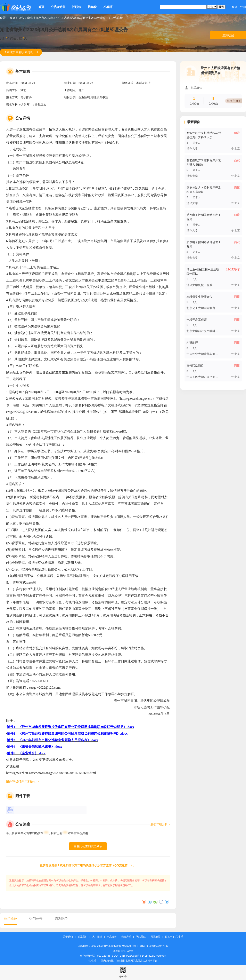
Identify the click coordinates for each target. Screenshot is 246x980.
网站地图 (155, 937)
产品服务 (112, 937)
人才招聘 (97, 937)
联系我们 (83, 937)
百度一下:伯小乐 (174, 937)
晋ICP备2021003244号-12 (154, 946)
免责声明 (126, 937)
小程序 (108, 7)
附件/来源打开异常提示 (21, 781)
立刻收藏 (228, 35)
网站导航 (141, 937)
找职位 (77, 7)
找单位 (92, 7)
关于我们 (68, 937)
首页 (41, 7)
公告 (21, 18)
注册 (243, 7)
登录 (235, 7)
